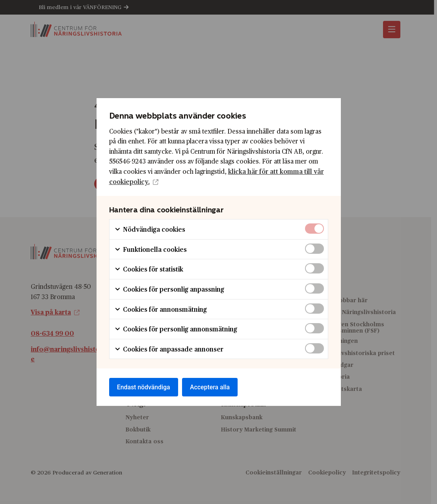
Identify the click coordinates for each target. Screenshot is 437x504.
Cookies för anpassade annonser (169, 349)
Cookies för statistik (149, 269)
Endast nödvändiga (144, 387)
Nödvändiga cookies (150, 229)
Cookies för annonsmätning (161, 309)
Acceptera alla (212, 387)
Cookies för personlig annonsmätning (176, 329)
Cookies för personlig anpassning (169, 289)
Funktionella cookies (151, 249)
